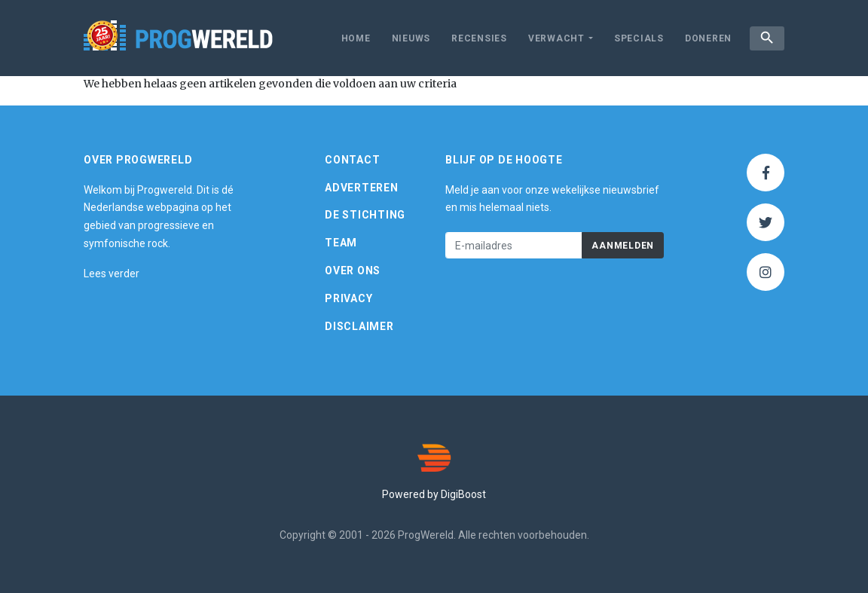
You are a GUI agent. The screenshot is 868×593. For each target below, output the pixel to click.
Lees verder (112, 274)
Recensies (479, 38)
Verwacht (556, 38)
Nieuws (411, 38)
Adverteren (362, 188)
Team (341, 243)
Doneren (708, 38)
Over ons (353, 271)
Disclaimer (359, 326)
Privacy (348, 298)
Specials (639, 38)
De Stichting (365, 215)
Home (356, 38)
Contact (352, 160)
